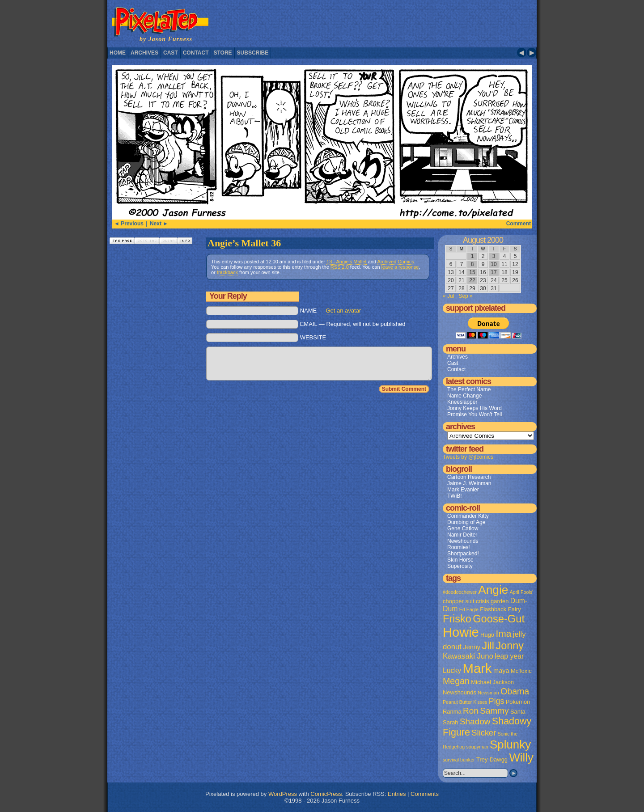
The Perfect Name (469, 389)
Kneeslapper (462, 402)
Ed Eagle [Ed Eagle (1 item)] (469, 609)
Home (118, 53)
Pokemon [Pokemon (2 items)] (518, 702)
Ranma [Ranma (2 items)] (452, 712)
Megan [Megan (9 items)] (456, 681)
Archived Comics (396, 262)
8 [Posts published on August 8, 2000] (472, 264)
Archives (144, 53)
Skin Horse (460, 560)
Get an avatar (343, 311)
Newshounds (463, 541)
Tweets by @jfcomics (468, 457)
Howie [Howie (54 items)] (461, 632)
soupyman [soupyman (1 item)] (477, 747)
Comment (519, 224)
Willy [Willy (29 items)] (521, 757)
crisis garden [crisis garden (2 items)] (492, 601)
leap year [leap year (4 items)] (509, 656)
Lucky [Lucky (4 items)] (452, 670)
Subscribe (253, 53)
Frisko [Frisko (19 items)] (457, 619)
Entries (397, 794)
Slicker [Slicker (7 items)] (484, 733)
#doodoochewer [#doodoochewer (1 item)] (460, 592)
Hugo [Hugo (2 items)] (487, 635)
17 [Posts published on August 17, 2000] (494, 272)
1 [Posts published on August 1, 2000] (472, 256)
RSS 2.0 (340, 267)
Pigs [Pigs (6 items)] (496, 701)
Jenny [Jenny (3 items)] (472, 647)
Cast (171, 53)
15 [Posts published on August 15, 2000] (472, 272)
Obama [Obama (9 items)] (515, 691)
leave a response (400, 267)
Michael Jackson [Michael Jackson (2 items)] (492, 682)
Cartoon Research (469, 477)
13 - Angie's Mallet (347, 262)
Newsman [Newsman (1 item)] (488, 693)
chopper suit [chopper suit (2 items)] (459, 601)
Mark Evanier (463, 490)
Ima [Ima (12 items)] (503, 633)
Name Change (464, 396)
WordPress (283, 794)
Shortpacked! (463, 554)
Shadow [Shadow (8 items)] (475, 721)
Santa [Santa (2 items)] (518, 712)
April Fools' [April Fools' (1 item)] (521, 592)
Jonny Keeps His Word (475, 408)
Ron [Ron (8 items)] (471, 711)
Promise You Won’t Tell (475, 414)
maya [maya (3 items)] (501, 671)
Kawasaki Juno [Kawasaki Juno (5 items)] (468, 656)
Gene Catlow (463, 529)
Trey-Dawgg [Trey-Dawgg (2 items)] (492, 759)
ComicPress (326, 794)
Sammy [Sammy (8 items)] (494, 711)
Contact (196, 53)
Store (222, 53)
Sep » (465, 296)
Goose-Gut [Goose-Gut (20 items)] (499, 619)
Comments (425, 794)
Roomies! (459, 547)
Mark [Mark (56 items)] (477, 668)
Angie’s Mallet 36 (244, 243)
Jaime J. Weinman (469, 483)
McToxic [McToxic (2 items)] (521, 671)
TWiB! (455, 496)
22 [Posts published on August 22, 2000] (472, 280)
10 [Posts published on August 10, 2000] (494, 264)
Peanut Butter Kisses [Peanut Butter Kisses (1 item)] (465, 702)
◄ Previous (129, 224)
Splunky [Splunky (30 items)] (510, 744)
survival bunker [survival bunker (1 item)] (459, 760)
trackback (227, 272)
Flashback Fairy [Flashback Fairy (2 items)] (500, 609)
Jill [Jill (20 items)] (488, 646)
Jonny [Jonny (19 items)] (510, 646)
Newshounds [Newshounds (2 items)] (460, 692)
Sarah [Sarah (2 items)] (451, 722)
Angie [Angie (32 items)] (493, 590)
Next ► (159, 224)
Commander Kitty (468, 516)
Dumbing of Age (466, 522)
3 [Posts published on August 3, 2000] (494, 256)
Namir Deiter (462, 535)
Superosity (460, 566)
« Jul (448, 296)
